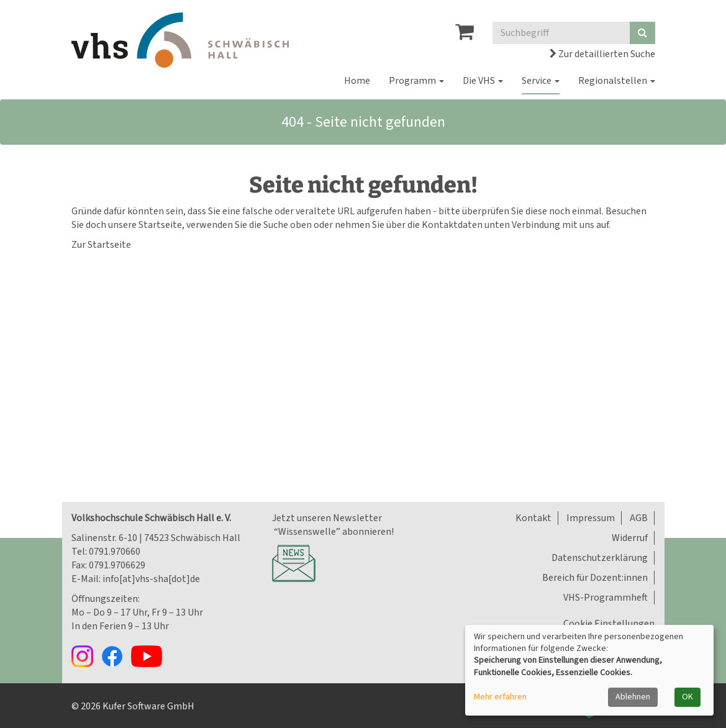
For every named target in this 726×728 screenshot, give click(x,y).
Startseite (160, 225)
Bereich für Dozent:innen (595, 578)
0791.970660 (115, 552)
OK (687, 697)
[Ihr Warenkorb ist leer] (465, 35)
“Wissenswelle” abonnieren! (333, 532)
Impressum (591, 518)
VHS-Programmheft (606, 598)
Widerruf (630, 538)
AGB (639, 518)
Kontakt (533, 518)
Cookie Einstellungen (609, 624)
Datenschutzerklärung (600, 558)
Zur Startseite (101, 245)
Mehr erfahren (500, 697)
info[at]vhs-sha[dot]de (151, 579)
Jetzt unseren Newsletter (327, 518)
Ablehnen (633, 697)
